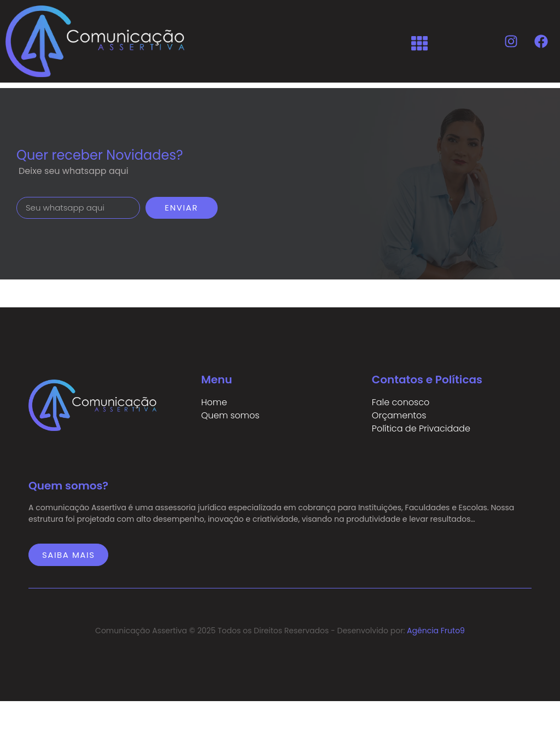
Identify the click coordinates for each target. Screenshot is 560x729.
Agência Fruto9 (436, 631)
